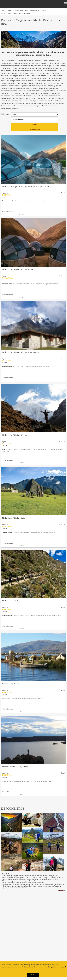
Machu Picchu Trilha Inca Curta (13, 518)
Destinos (10, 11)
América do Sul (35, 11)
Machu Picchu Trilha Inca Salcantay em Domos (19, 269)
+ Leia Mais (61, 891)
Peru (43, 11)
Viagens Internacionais (21, 11)
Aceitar (33, 975)
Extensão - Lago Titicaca (11, 684)
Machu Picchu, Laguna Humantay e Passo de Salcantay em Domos (26, 187)
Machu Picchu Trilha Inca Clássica (14, 601)
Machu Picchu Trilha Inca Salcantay (15, 435)
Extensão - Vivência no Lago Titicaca (15, 767)
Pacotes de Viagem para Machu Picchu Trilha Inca (15, 13)
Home (3, 11)
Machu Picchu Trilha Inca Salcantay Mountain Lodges (21, 352)
